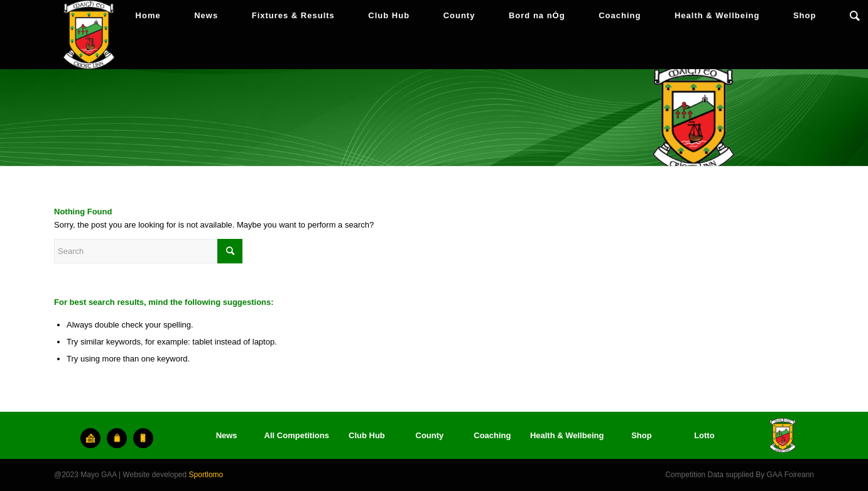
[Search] (855, 16)
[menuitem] (148, 16)
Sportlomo (206, 475)
